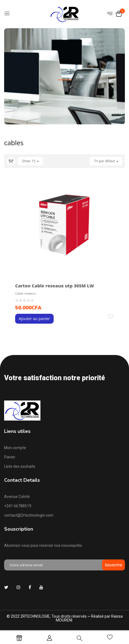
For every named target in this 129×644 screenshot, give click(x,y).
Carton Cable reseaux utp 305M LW (55, 286)
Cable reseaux (26, 293)
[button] (119, 14)
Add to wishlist (111, 318)
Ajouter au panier (34, 319)
